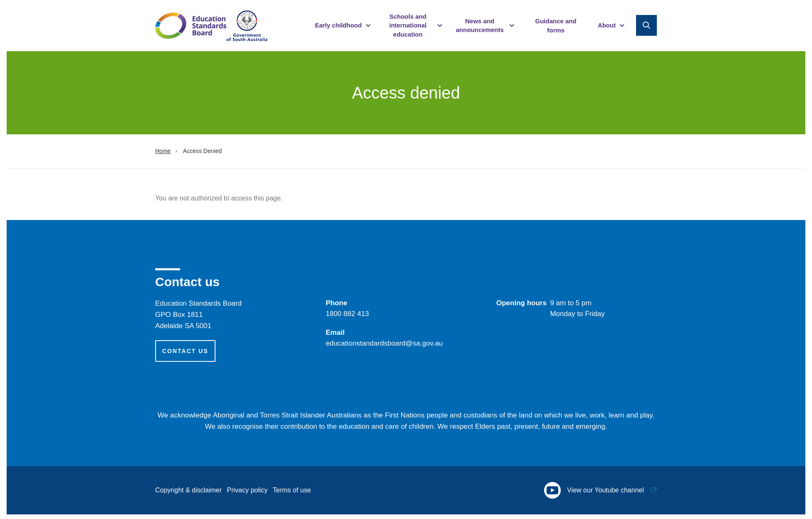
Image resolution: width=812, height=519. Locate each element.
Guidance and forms (556, 25)
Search (646, 25)
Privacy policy (248, 490)
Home (163, 151)
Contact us (185, 351)
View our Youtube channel (594, 490)
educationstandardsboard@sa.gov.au (384, 343)
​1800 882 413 (347, 314)
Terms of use (292, 490)
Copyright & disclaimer (188, 490)
